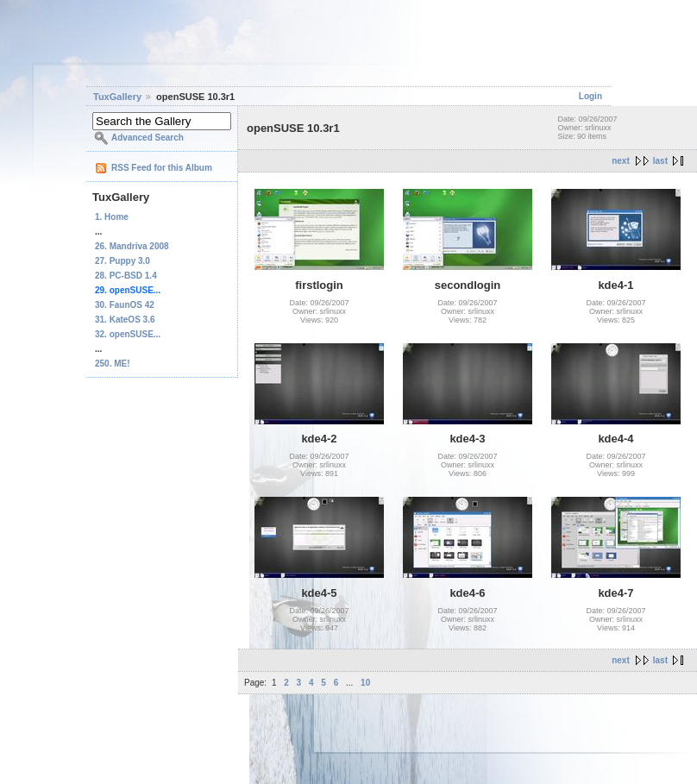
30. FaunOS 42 (125, 305)
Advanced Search (148, 138)
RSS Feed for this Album (162, 168)
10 (365, 683)
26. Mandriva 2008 (132, 246)
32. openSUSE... (128, 334)
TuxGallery (117, 97)
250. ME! (113, 364)
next (621, 161)
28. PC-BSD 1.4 (126, 276)
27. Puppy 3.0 (122, 261)
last (660, 161)
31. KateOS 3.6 (125, 320)
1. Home (112, 217)
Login (590, 96)
